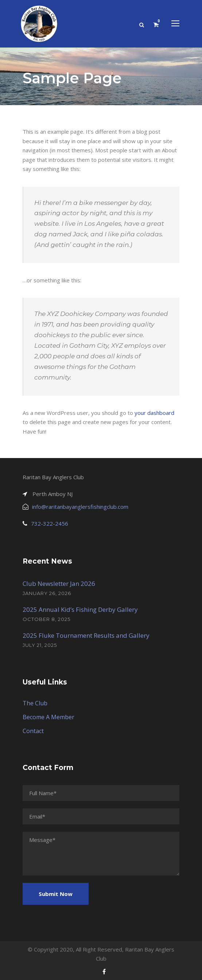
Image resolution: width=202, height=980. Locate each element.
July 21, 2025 (40, 645)
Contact (33, 731)
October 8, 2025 (46, 619)
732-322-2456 (50, 523)
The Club (35, 703)
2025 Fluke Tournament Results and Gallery (86, 635)
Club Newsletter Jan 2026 (59, 584)
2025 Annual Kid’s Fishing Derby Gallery (80, 609)
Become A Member (48, 717)
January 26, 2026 (47, 593)
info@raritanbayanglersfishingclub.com (80, 507)
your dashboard (154, 413)
